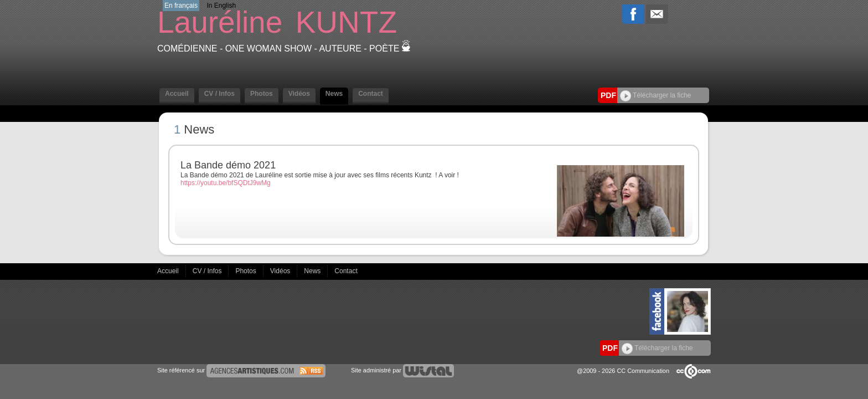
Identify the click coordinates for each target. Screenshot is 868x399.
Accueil (177, 94)
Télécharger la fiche (656, 95)
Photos (262, 94)
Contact (371, 94)
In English (221, 6)
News (334, 94)
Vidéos (299, 94)
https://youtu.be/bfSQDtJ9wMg (226, 183)
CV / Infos (219, 94)
